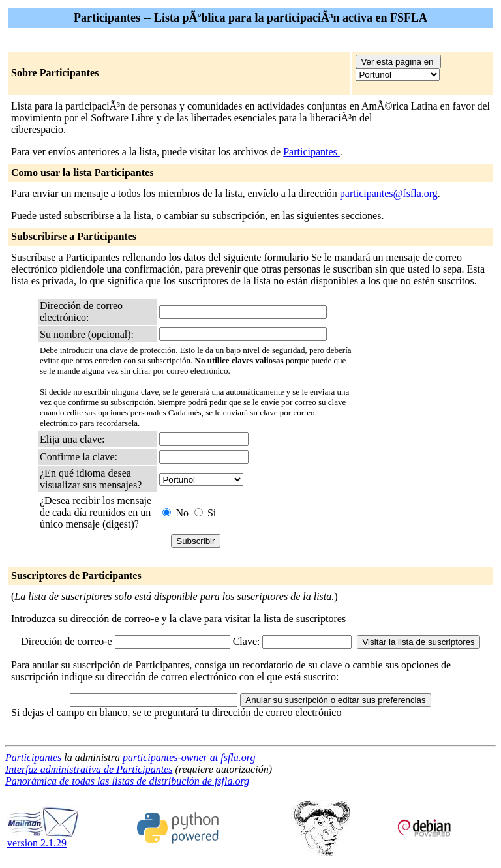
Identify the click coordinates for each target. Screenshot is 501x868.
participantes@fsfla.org (389, 193)
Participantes (311, 152)
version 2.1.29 (43, 838)
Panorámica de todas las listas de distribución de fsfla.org (127, 781)
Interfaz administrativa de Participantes (89, 769)
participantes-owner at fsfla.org (189, 757)
